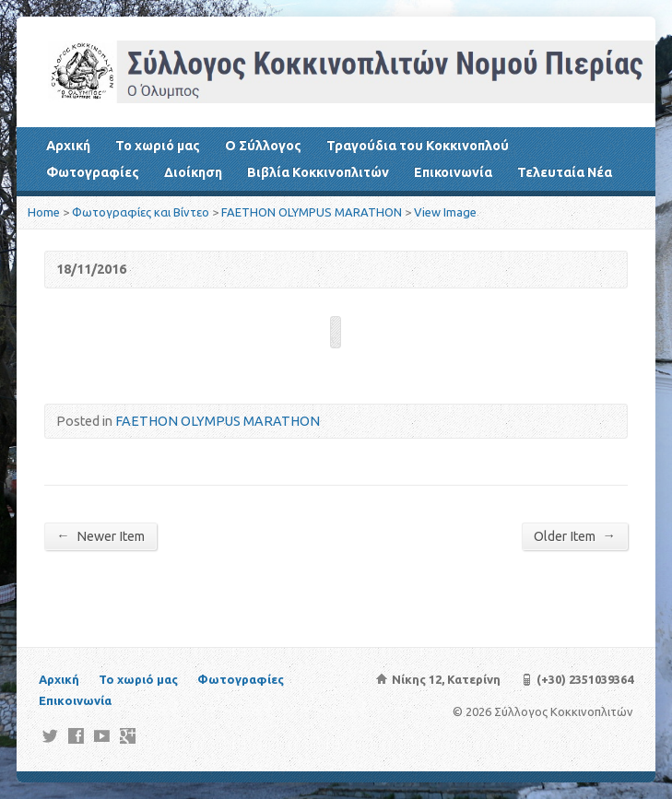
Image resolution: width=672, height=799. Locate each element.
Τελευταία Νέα (565, 172)
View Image (445, 212)
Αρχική (68, 146)
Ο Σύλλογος (263, 146)
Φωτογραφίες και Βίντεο (141, 212)
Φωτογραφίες (93, 172)
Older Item (574, 536)
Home (44, 212)
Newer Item (100, 536)
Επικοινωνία (453, 172)
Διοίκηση (193, 172)
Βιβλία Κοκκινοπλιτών (318, 172)
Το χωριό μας (158, 146)
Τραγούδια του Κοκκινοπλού (418, 146)
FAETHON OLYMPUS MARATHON (312, 212)
